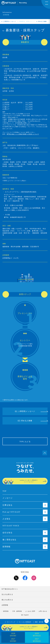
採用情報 (6, 611)
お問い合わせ (43, 611)
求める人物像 (41, 21)
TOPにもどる (25, 442)
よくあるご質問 (30, 611)
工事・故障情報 (17, 611)
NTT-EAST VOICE (11, 526)
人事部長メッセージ (9, 21)
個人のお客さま (7, 600)
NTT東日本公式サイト (10, 589)
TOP (4, 491)
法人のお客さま (7, 594)
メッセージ (7, 498)
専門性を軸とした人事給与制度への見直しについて (23, 134)
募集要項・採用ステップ (26, 21)
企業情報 (5, 605)
